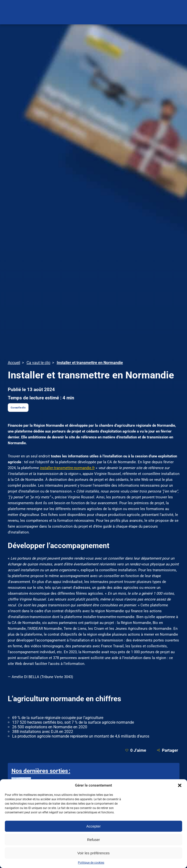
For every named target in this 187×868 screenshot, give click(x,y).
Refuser (94, 840)
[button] (180, 785)
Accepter (93, 826)
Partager (167, 750)
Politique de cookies (91, 863)
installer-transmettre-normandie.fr (67, 468)
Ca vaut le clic (18, 408)
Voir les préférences (94, 853)
